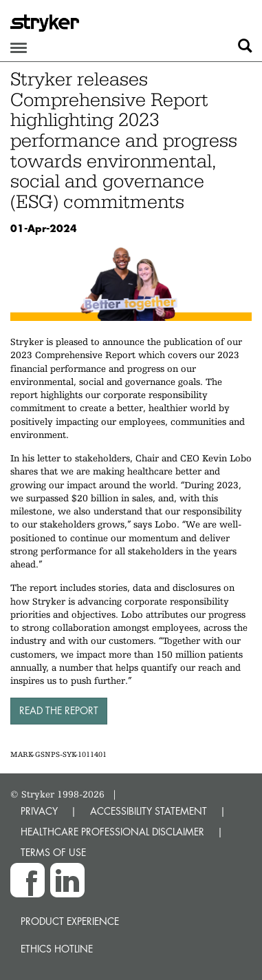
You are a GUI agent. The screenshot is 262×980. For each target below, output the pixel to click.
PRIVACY (39, 811)
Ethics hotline (57, 949)
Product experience (70, 921)
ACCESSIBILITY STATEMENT (149, 811)
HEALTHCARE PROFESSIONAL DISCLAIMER (112, 832)
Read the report (59, 710)
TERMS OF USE (53, 852)
